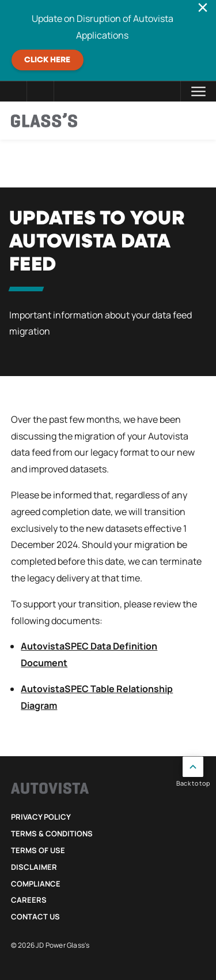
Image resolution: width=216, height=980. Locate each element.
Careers (29, 900)
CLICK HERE (47, 60)
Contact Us (35, 917)
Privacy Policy (41, 817)
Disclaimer (34, 867)
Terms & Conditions (52, 833)
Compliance (36, 884)
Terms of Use (38, 850)
